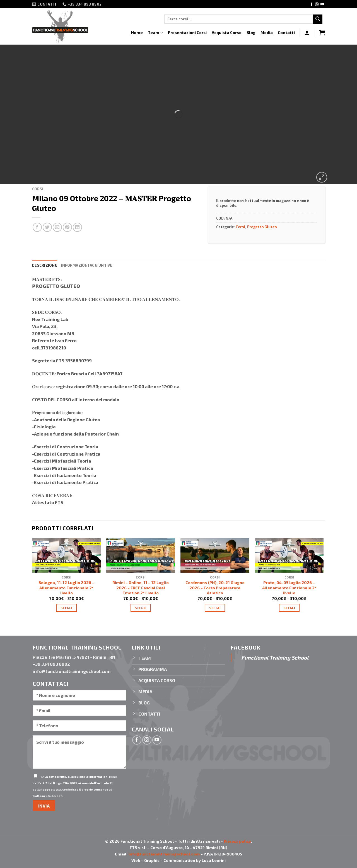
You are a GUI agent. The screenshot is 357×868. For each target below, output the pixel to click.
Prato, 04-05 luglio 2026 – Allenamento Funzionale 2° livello (289, 588)
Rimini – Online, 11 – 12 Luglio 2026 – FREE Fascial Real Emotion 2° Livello (141, 588)
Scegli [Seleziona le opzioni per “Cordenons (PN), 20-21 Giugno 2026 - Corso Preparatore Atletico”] (215, 608)
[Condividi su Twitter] (47, 227)
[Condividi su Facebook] (37, 227)
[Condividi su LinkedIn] (77, 227)
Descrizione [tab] (45, 265)
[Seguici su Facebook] (312, 4)
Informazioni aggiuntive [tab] (87, 265)
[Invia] (318, 19)
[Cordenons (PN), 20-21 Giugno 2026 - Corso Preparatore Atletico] (215, 555)
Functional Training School (275, 657)
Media (267, 32)
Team (155, 33)
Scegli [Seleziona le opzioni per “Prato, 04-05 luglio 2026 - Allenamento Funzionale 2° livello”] (289, 608)
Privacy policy (237, 841)
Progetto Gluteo (262, 227)
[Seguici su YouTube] (322, 4)
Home (137, 32)
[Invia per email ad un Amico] (57, 227)
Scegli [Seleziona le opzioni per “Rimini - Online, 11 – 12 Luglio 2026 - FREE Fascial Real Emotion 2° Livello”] (141, 608)
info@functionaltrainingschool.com (164, 854)
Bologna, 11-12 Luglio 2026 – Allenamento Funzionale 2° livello (66, 588)
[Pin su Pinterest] (67, 227)
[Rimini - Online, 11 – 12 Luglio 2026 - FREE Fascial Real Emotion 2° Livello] (141, 555)
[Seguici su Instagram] (317, 4)
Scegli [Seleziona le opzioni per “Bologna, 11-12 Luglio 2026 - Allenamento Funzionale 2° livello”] (66, 608)
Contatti (286, 32)
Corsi (38, 189)
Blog (251, 32)
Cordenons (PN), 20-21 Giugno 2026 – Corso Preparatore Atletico (215, 588)
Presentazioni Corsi (187, 32)
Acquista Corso (227, 32)
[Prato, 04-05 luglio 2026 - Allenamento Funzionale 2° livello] (289, 555)
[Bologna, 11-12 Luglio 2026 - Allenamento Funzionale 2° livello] (67, 555)
